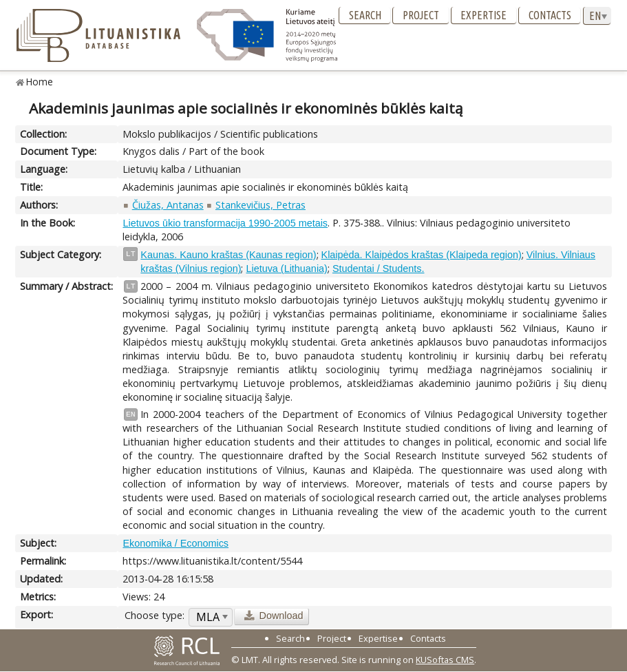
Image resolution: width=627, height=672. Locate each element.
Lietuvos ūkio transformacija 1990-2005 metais (225, 223)
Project (421, 15)
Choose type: (155, 615)
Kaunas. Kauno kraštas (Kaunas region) (228, 255)
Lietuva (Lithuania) (286, 269)
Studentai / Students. (379, 269)
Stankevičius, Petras (261, 205)
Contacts (550, 15)
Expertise (483, 15)
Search (365, 15)
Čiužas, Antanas (168, 205)
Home (40, 82)
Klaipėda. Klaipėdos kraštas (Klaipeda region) (422, 255)
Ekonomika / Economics (176, 543)
